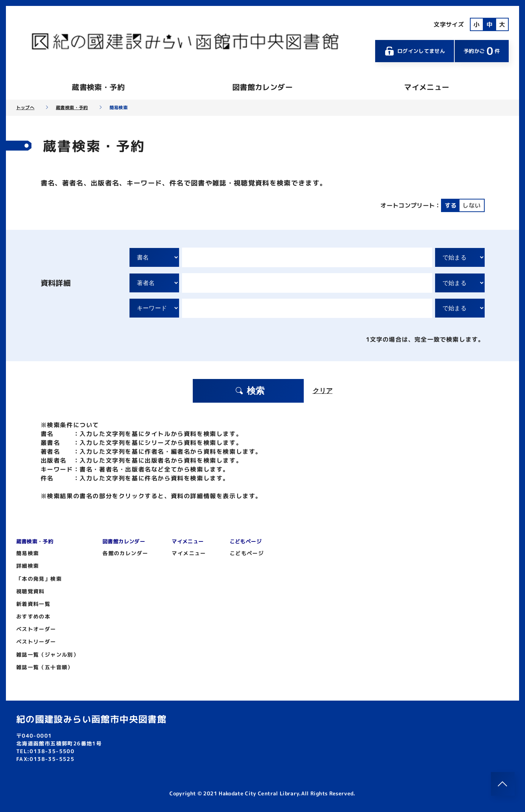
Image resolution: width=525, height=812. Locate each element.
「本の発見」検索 (39, 579)
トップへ (25, 108)
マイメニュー (427, 87)
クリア (323, 391)
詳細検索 (28, 566)
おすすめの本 (33, 616)
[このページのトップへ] (503, 784)
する (451, 205)
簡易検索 (28, 553)
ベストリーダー (36, 642)
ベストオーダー (36, 629)
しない (472, 205)
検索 (250, 391)
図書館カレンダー (262, 87)
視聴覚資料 (31, 591)
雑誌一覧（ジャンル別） (48, 655)
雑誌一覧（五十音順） (45, 667)
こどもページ (247, 553)
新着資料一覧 (33, 604)
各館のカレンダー (125, 553)
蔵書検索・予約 (98, 87)
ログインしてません (415, 51)
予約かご (482, 51)
